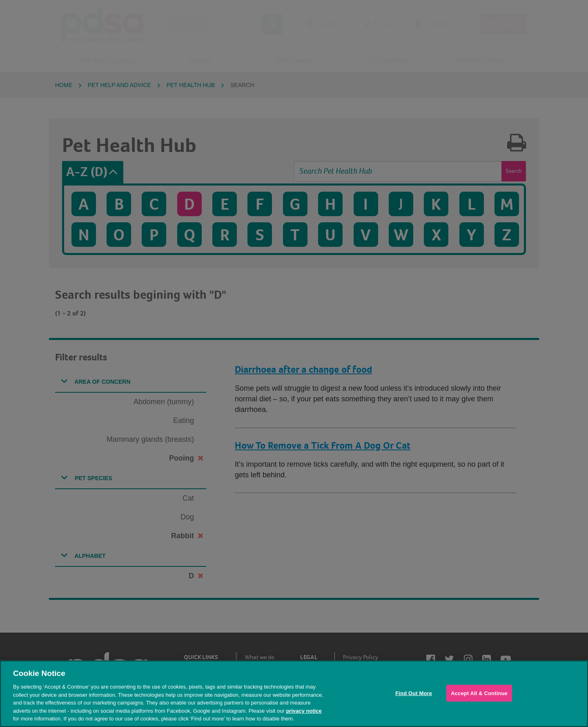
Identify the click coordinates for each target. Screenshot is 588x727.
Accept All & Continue (479, 693)
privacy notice (304, 711)
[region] (294, 694)
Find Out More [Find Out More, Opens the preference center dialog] (414, 693)
